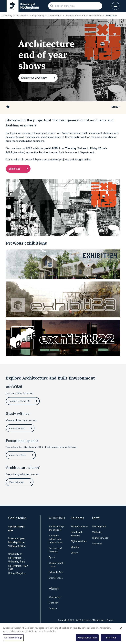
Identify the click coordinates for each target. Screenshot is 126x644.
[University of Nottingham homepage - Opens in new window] (23, 6)
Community (55, 597)
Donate (53, 608)
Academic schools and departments (56, 539)
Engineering (38, 16)
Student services (79, 526)
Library (74, 553)
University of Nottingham (15, 16)
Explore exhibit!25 (19, 401)
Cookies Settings (13, 639)
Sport (52, 557)
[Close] (121, 629)
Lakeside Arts (56, 572)
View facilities (17, 455)
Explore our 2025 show (34, 78)
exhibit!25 (15, 169)
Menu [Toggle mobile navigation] (115, 107)
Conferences (56, 578)
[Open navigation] (115, 6)
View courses (16, 428)
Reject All (111, 639)
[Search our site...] (77, 6)
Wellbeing (97, 532)
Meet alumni (16, 482)
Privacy (110, 620)
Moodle (75, 547)
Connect (53, 603)
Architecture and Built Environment (84, 16)
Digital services (79, 541)
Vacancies (97, 544)
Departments (55, 16)
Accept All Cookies (87, 639)
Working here (99, 526)
